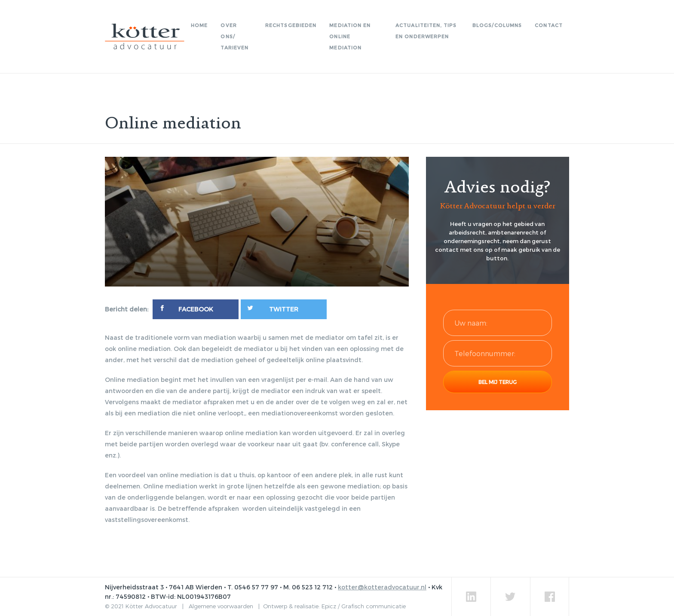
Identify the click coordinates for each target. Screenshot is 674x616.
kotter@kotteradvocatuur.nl (382, 587)
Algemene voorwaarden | (226, 606)
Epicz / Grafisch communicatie (364, 606)
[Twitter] (284, 309)
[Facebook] (196, 309)
